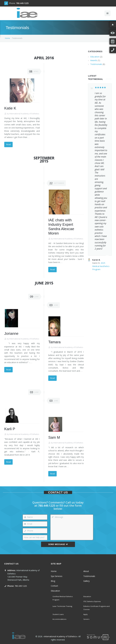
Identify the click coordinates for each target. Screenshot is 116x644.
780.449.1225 (22, 3)
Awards (94, 60)
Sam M (54, 437)
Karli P (10, 429)
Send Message (58, 544)
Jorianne (11, 333)
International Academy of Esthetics (24, 114)
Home (7, 38)
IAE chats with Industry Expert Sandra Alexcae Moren (61, 227)
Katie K (10, 108)
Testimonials (96, 64)
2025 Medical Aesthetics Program (101, 266)
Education (95, 57)
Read (8, 144)
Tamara (54, 342)
